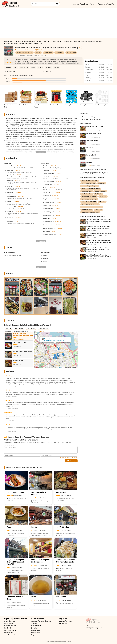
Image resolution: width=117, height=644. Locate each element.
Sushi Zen (96, 164)
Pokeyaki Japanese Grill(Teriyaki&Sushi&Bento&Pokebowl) (23, 44)
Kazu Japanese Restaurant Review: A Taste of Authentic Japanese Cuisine (96, 228)
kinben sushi (103, 196)
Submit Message (71, 461)
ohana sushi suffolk (87, 210)
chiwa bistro (102, 183)
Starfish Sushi (96, 150)
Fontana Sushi (96, 157)
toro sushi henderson (100, 191)
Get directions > (42, 331)
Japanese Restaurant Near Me (102, 4)
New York (46, 41)
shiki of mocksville (10, 635)
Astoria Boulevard (71, 53)
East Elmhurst (67, 41)
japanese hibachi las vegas (89, 196)
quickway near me (10, 626)
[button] (55, 345)
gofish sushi (98, 210)
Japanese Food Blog (80, 4)
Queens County (56, 41)
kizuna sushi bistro (87, 191)
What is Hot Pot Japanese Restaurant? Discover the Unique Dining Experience (96, 243)
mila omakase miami (87, 194)
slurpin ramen (36, 633)
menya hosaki (36, 630)
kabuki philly (8, 628)
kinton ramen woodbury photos (90, 204)
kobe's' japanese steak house (90, 181)
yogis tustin (99, 194)
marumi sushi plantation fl (88, 183)
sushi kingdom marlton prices (89, 199)
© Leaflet (60, 367)
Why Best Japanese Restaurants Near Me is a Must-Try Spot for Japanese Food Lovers (96, 221)
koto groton (102, 202)
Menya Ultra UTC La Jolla (96, 128)
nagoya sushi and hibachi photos (90, 212)
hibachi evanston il (10, 630)
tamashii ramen (36, 626)
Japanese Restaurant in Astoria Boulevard (87, 41)
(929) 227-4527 (11, 71)
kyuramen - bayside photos (89, 202)
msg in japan (63, 623)
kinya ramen (35, 635)
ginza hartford (9, 633)
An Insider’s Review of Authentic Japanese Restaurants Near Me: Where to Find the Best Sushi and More (96, 257)
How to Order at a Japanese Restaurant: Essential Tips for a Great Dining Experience (96, 235)
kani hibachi (99, 207)
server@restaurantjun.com (94, 628)
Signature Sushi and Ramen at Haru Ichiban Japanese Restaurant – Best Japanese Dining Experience (96, 250)
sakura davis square (87, 207)
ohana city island (10, 621)
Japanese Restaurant (13, 41)
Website (48, 71)
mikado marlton (9, 623)
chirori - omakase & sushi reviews (91, 189)
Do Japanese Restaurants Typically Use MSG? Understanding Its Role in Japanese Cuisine (95, 173)
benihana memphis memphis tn (90, 186)
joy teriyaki (35, 628)
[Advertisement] (58, 22)
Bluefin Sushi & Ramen (96, 136)
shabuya (34, 623)
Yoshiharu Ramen (96, 143)
